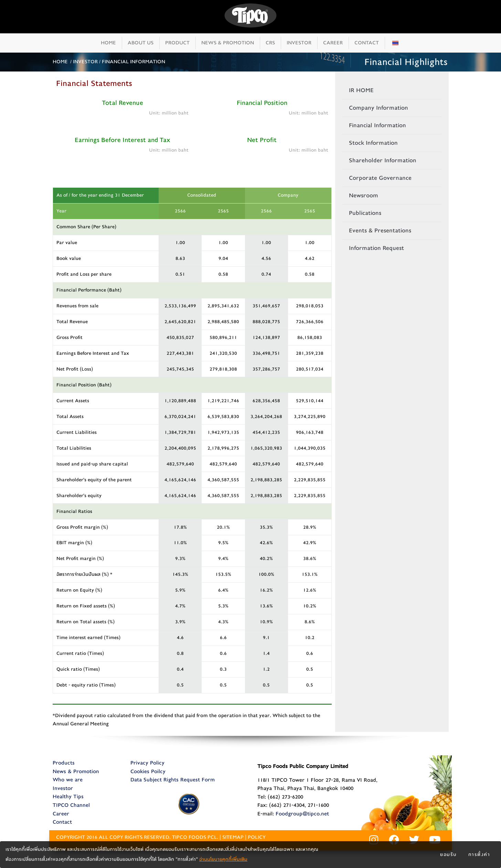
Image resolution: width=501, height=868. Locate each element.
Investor (63, 788)
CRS (270, 43)
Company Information (379, 108)
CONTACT (367, 43)
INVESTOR (299, 43)
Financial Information (377, 125)
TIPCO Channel (71, 805)
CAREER (333, 43)
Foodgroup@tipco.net (302, 814)
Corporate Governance (380, 178)
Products (64, 763)
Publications (365, 213)
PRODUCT (177, 43)
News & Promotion (76, 771)
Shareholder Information (383, 160)
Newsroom (364, 195)
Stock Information (373, 143)
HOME (108, 43)
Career (61, 814)
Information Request (376, 248)
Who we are (68, 780)
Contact (62, 822)
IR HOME (361, 90)
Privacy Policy (147, 763)
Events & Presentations (380, 230)
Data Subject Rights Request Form (173, 780)
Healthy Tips (68, 796)
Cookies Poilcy (148, 771)
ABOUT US (141, 43)
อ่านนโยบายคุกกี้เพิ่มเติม (223, 859)
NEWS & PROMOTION (228, 43)
